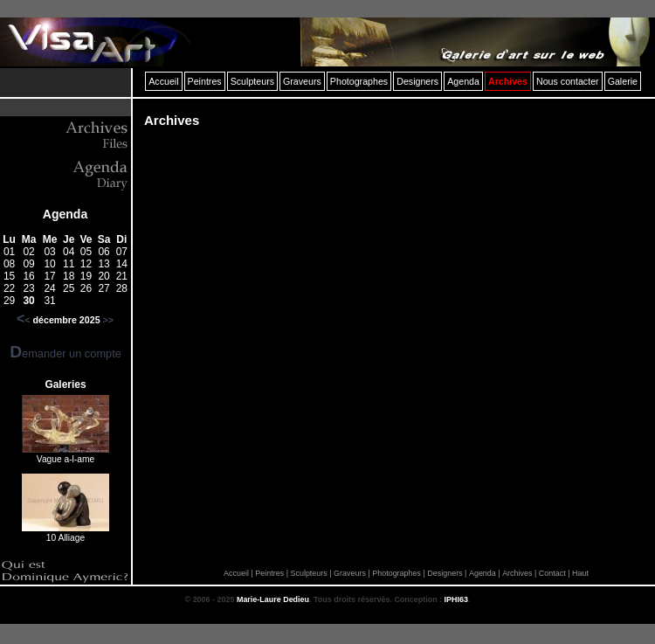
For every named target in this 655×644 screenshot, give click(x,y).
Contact (552, 573)
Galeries (65, 384)
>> (108, 320)
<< (24, 320)
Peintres (269, 573)
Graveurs (350, 573)
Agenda (65, 214)
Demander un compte (65, 353)
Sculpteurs (308, 573)
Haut (580, 573)
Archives (517, 573)
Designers (445, 573)
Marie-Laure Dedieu (273, 599)
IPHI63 (456, 599)
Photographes (396, 573)
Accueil (236, 573)
